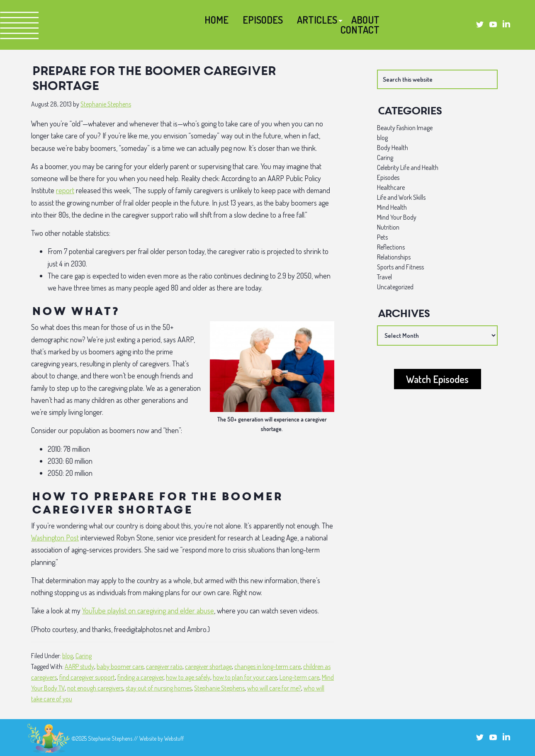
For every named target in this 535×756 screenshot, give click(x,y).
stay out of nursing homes (159, 688)
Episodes (388, 177)
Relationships (394, 257)
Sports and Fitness (400, 267)
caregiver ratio (164, 666)
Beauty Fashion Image (405, 128)
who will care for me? (274, 688)
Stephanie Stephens (219, 688)
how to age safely (188, 677)
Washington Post (55, 538)
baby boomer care (120, 666)
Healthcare (391, 187)
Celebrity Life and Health (408, 167)
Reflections (391, 247)
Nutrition (388, 227)
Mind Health (392, 207)
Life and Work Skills (401, 197)
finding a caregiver (140, 677)
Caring (84, 656)
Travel (384, 277)
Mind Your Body (397, 217)
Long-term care (299, 677)
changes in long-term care (267, 666)
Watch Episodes (437, 379)
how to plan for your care (245, 677)
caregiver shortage (208, 666)
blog (68, 656)
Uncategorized (395, 287)
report (65, 190)
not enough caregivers (95, 688)
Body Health (393, 148)
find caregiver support (87, 677)
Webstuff (174, 738)
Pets (382, 237)
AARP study (79, 666)
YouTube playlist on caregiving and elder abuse (148, 611)
